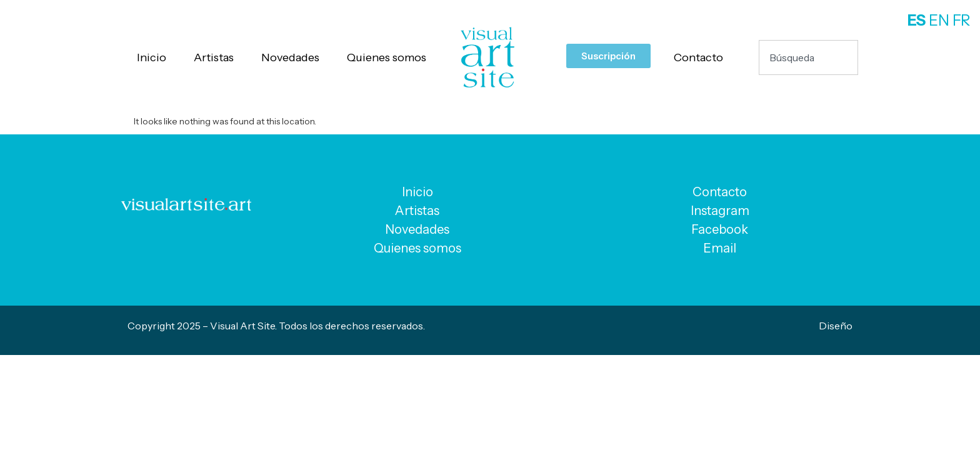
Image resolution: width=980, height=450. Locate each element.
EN (939, 20)
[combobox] (808, 57)
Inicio (152, 57)
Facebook (720, 229)
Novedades (290, 57)
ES (917, 20)
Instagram (720, 211)
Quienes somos (387, 57)
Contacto (698, 57)
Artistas (214, 57)
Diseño (836, 326)
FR (962, 20)
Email (720, 248)
